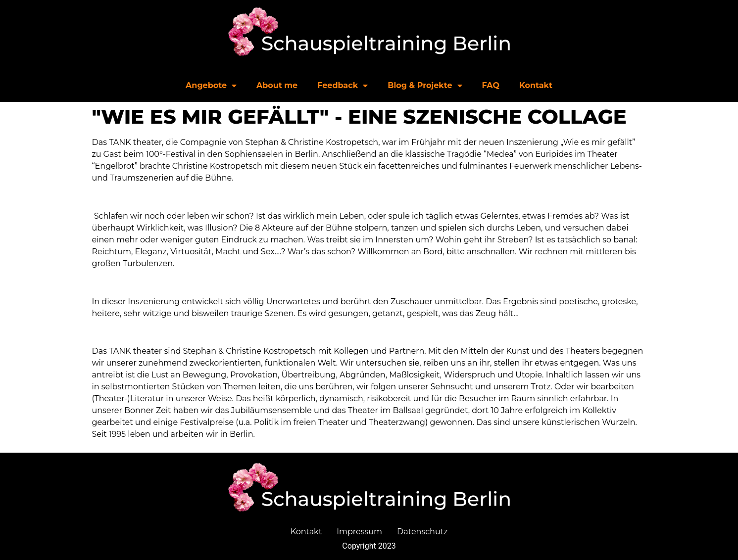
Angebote (211, 86)
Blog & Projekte (425, 86)
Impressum (359, 532)
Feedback (343, 86)
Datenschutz (422, 532)
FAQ (491, 85)
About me (277, 85)
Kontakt (536, 85)
